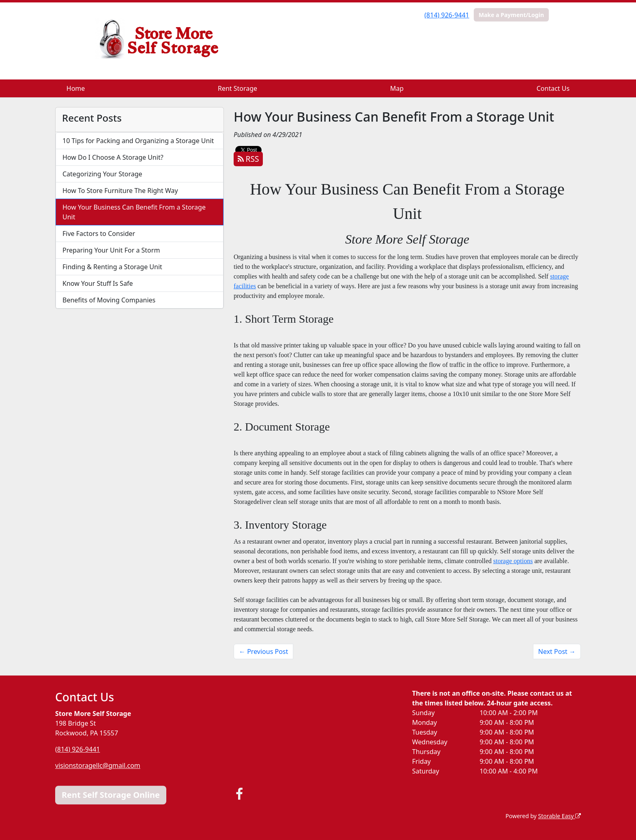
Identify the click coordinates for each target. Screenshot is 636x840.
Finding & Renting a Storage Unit (112, 267)
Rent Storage (237, 88)
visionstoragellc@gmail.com (98, 765)
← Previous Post (263, 651)
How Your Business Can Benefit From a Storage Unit (134, 212)
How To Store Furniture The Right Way (120, 191)
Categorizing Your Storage (102, 174)
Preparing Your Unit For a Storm (111, 250)
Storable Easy (560, 816)
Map (397, 88)
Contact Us (553, 88)
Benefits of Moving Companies (109, 300)
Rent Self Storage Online (111, 795)
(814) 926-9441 (447, 15)
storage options (513, 561)
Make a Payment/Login (511, 15)
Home (76, 88)
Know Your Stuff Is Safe (98, 283)
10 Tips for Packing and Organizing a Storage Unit (138, 141)
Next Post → (557, 651)
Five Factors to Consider (99, 234)
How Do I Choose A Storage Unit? (113, 157)
